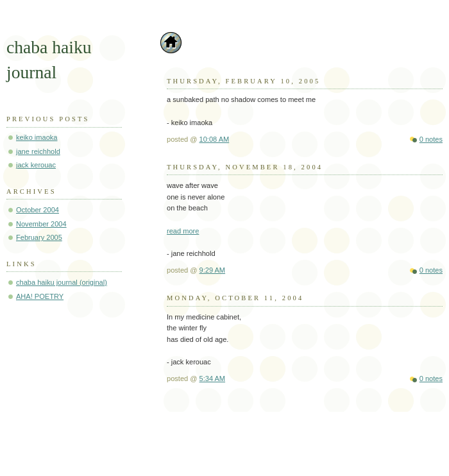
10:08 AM (215, 139)
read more (183, 231)
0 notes (431, 139)
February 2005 (39, 237)
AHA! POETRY (40, 296)
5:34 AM (213, 378)
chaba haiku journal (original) (62, 282)
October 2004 (38, 210)
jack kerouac (36, 165)
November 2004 (41, 224)
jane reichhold (38, 151)
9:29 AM (213, 270)
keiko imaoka (37, 137)
